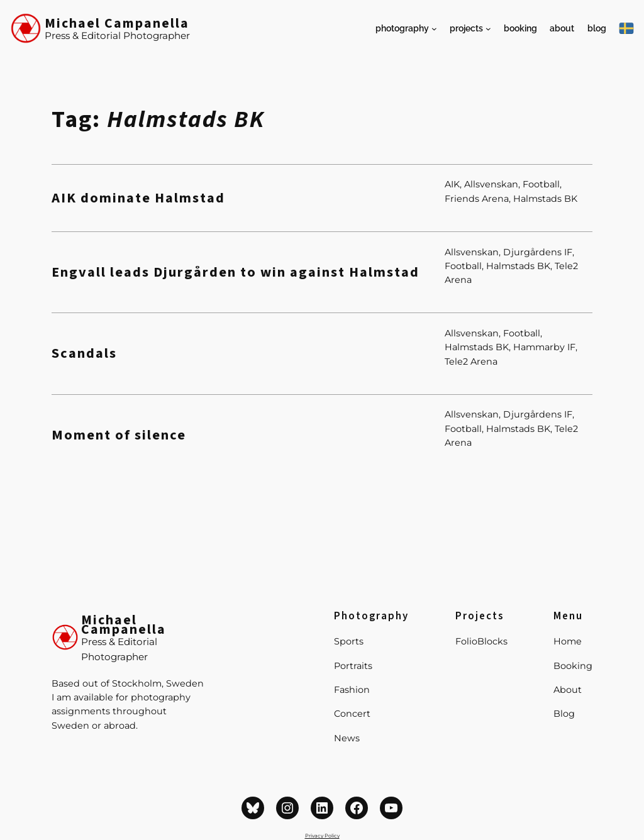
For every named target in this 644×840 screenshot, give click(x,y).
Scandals (84, 354)
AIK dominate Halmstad (138, 198)
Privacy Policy (322, 836)
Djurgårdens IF (538, 252)
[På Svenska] (626, 28)
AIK (452, 184)
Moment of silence (119, 435)
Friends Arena (477, 199)
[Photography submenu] (434, 29)
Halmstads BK (545, 199)
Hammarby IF (544, 347)
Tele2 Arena (471, 362)
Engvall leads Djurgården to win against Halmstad (236, 273)
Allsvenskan (491, 184)
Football (541, 184)
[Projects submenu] (488, 29)
